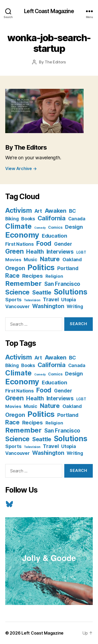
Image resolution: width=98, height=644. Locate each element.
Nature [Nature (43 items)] (50, 259)
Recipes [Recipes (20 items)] (33, 276)
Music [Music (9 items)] (31, 260)
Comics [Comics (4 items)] (55, 227)
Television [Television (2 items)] (32, 300)
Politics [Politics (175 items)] (41, 267)
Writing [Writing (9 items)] (75, 306)
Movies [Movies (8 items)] (13, 260)
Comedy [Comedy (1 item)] (40, 228)
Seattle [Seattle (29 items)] (42, 292)
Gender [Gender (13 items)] (63, 244)
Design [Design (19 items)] (74, 227)
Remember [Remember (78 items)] (23, 283)
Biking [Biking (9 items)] (12, 219)
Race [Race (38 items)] (12, 276)
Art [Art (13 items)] (38, 211)
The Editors (55, 62)
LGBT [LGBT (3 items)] (81, 252)
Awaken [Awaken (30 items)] (56, 211)
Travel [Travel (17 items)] (51, 299)
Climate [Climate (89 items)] (18, 226)
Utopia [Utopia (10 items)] (68, 300)
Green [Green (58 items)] (15, 251)
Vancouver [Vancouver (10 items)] (18, 306)
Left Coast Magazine (49, 11)
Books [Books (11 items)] (28, 219)
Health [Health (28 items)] (35, 252)
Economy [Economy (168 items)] (22, 235)
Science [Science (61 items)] (17, 292)
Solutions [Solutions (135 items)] (71, 292)
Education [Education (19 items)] (54, 236)
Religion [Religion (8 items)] (54, 276)
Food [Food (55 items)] (44, 243)
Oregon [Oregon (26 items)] (15, 268)
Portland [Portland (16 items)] (68, 268)
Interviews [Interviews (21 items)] (60, 252)
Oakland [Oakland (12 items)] (72, 259)
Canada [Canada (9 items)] (77, 219)
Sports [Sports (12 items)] (13, 299)
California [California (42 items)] (52, 218)
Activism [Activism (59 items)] (19, 210)
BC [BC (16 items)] (73, 211)
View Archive (21, 168)
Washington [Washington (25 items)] (48, 306)
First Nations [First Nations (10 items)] (19, 244)
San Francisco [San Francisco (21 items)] (62, 284)
